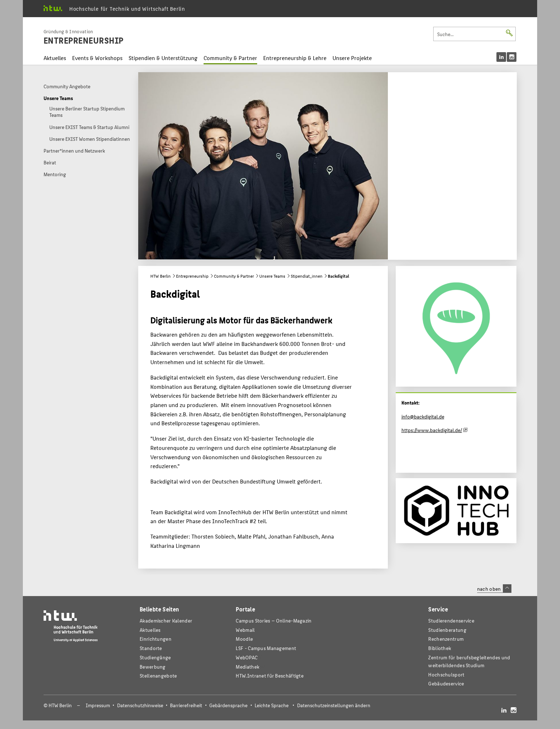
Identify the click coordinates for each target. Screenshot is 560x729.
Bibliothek (440, 648)
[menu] (506, 57)
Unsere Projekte (352, 58)
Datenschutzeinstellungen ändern (334, 705)
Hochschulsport (446, 675)
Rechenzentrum (446, 639)
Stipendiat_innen (307, 276)
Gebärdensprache (228, 705)
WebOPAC (247, 657)
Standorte (151, 648)
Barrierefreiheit (186, 705)
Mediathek (247, 667)
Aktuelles (55, 58)
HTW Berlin (161, 276)
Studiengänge (155, 657)
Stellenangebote (158, 676)
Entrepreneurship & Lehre (295, 58)
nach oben (494, 589)
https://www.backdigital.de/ (432, 430)
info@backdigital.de (423, 416)
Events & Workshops (97, 58)
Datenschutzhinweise (140, 705)
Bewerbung (153, 667)
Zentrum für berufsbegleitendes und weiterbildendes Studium (469, 661)
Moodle (244, 639)
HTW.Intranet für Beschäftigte (270, 676)
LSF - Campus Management (266, 648)
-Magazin (274, 621)
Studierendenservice (451, 621)
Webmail (245, 630)
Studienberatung (447, 630)
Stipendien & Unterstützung (163, 58)
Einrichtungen (156, 639)
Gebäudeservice (446, 683)
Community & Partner (230, 58)
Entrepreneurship (192, 276)
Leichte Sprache (272, 705)
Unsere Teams (272, 276)
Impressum (98, 705)
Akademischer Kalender (166, 621)
